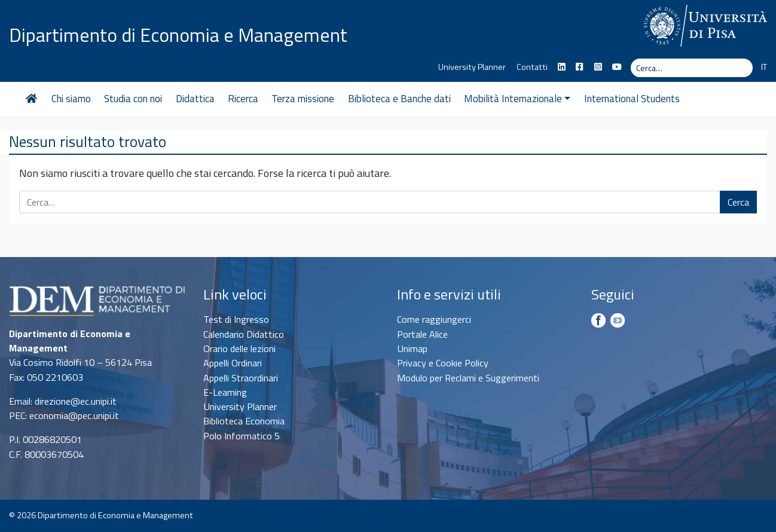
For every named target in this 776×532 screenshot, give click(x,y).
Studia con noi (133, 99)
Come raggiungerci (434, 319)
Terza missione (303, 99)
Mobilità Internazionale (517, 99)
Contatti (532, 67)
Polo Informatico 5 (242, 436)
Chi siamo (71, 99)
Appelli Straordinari (241, 378)
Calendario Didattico (244, 334)
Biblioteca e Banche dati (399, 99)
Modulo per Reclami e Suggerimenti (468, 378)
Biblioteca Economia (244, 421)
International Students (632, 99)
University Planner (472, 67)
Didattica (195, 99)
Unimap (412, 348)
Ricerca (243, 99)
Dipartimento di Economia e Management (178, 35)
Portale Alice (422, 334)
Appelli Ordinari (233, 363)
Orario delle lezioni (239, 348)
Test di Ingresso (236, 319)
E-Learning (225, 392)
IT (764, 67)
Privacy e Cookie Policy (443, 363)
